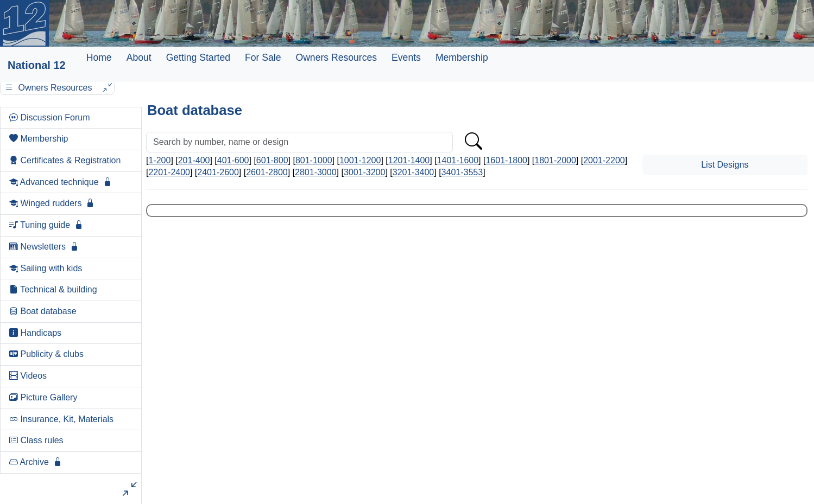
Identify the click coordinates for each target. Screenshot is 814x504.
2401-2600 (218, 172)
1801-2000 (555, 160)
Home (99, 58)
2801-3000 (316, 172)
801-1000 (314, 160)
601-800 (272, 160)
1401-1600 (458, 160)
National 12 (37, 65)
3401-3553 (462, 172)
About (139, 58)
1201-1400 (409, 160)
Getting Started (198, 58)
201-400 (194, 160)
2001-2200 (604, 160)
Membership (462, 58)
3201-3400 (414, 172)
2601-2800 (267, 172)
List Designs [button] (725, 165)
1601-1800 (506, 160)
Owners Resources (336, 58)
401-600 (233, 160)
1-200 (159, 160)
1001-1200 (360, 160)
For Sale (263, 58)
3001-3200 (365, 172)
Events (406, 58)
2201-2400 (169, 172)
